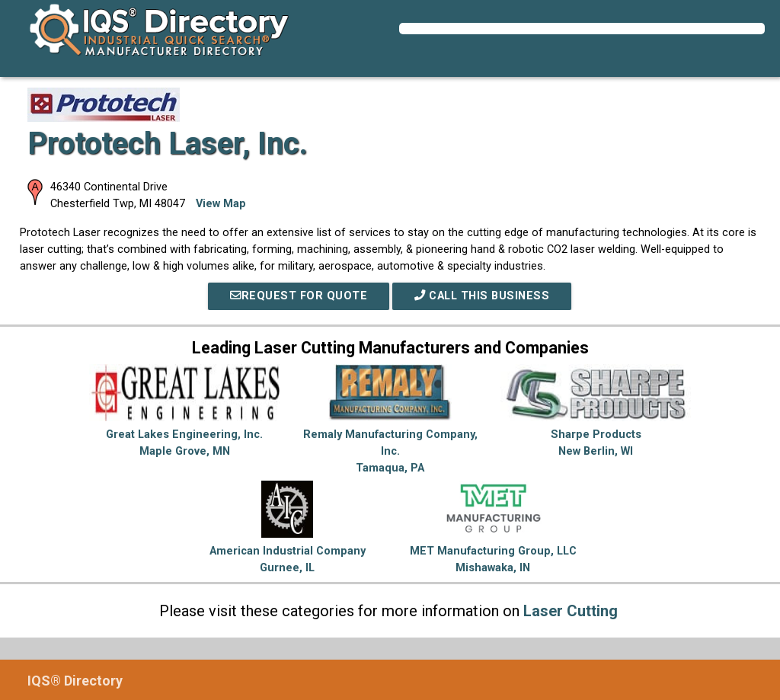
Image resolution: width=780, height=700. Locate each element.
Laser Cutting (571, 611)
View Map (221, 204)
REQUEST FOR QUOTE (299, 296)
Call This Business (482, 296)
